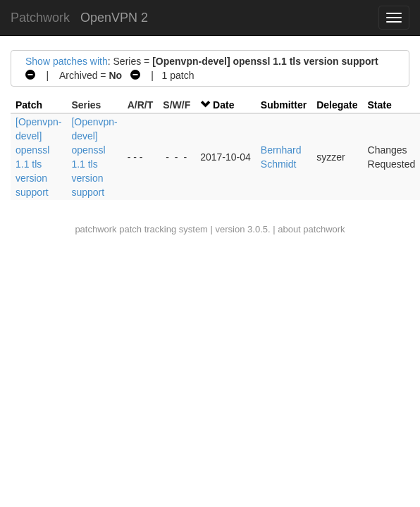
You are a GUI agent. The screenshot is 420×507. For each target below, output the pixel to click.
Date (223, 105)
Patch (29, 105)
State (380, 105)
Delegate (337, 105)
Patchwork (40, 18)
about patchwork (311, 229)
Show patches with (67, 61)
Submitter (284, 105)
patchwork (95, 229)
